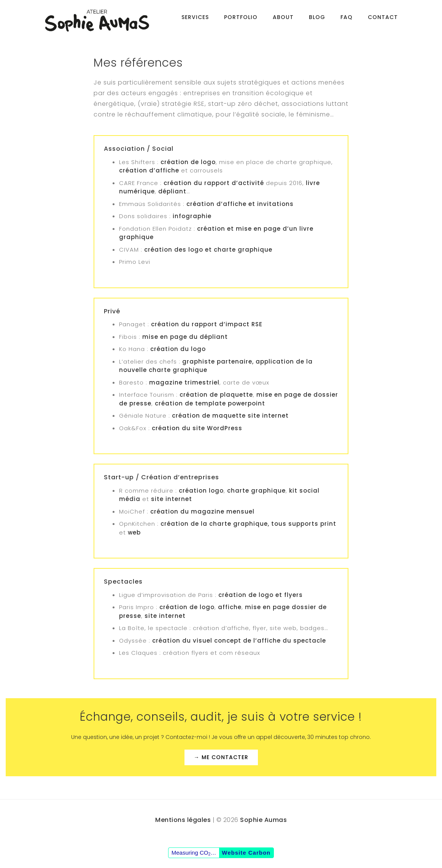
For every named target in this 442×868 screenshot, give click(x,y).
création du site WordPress (197, 428)
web (134, 532)
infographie (192, 216)
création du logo (178, 349)
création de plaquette (216, 395)
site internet (172, 499)
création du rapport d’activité (214, 183)
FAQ (347, 21)
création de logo (188, 162)
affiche (230, 607)
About (283, 21)
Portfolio (241, 21)
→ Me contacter (221, 757)
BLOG (317, 21)
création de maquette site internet (230, 416)
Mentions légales (183, 820)
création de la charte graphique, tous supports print (248, 524)
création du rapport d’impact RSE (207, 324)
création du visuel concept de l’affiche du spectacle (239, 641)
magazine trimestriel (184, 382)
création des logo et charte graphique (208, 250)
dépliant (171, 191)
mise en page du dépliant (185, 337)
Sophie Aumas (263, 820)
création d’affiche (149, 170)
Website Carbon (246, 853)
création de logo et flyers (261, 595)
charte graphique (256, 491)
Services (195, 21)
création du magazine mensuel (202, 511)
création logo (201, 491)
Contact (383, 21)
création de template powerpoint (210, 403)
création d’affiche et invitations (240, 204)
